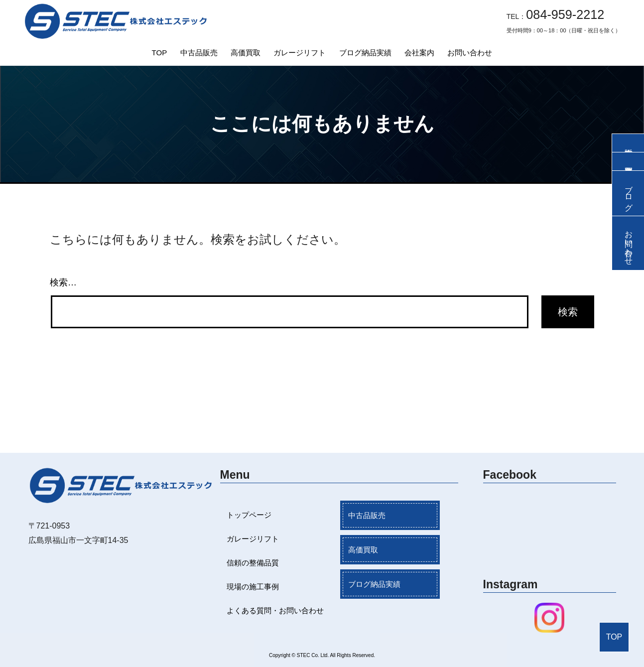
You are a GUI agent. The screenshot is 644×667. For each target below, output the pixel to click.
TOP (160, 53)
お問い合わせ (470, 53)
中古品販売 (199, 53)
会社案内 (419, 53)
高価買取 (246, 53)
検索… (63, 282)
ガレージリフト (300, 53)
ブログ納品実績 (365, 53)
